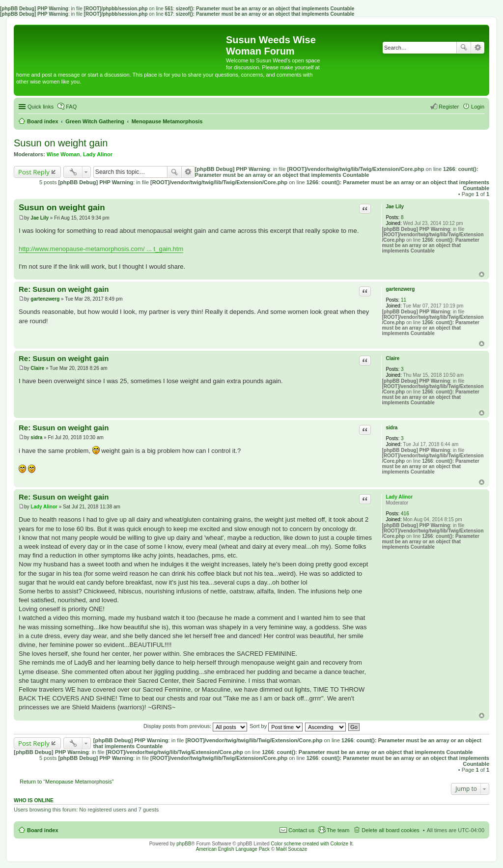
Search (464, 48)
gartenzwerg (400, 289)
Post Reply (34, 172)
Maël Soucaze (292, 849)
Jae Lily (395, 207)
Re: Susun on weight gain (64, 289)
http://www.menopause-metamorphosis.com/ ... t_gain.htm (101, 249)
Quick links (41, 107)
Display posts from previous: (195, 726)
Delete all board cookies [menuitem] (390, 830)
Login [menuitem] (478, 107)
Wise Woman (63, 154)
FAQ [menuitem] (71, 107)
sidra (391, 428)
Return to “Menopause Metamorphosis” (67, 782)
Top (482, 274)
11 (404, 300)
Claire (392, 358)
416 (405, 514)
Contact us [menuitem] (301, 830)
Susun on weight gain (61, 143)
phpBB (184, 844)
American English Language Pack (233, 849)
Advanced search (478, 48)
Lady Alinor (98, 154)
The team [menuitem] (338, 830)
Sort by (276, 726)
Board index (43, 830)
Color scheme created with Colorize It (311, 844)
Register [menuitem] (449, 107)
